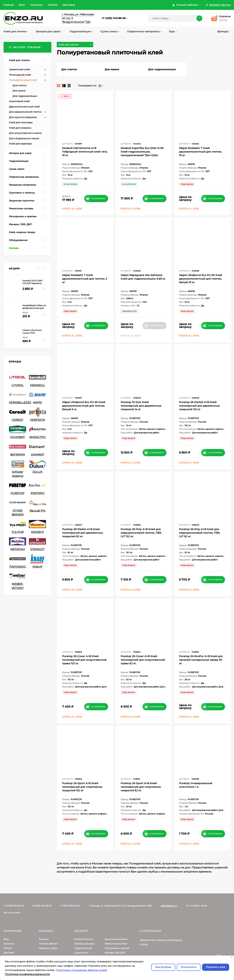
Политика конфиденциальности (27, 974)
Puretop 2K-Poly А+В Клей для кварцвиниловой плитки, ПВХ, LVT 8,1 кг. (200, 533)
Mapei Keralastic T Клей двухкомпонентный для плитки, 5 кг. (85, 279)
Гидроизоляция (83, 948)
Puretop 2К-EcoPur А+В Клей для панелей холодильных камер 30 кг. (201, 660)
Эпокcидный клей (20, 75)
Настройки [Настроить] (163, 967)
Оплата (53, 5)
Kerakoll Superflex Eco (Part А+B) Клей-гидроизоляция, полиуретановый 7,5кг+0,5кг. (142, 152)
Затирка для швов (84, 944)
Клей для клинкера (21, 122)
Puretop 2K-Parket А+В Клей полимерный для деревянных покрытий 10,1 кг (199, 406)
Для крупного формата (23, 117)
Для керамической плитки (25, 112)
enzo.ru (178, 940)
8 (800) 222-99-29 (42, 906)
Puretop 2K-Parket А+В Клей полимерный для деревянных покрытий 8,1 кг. (83, 533)
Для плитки (20, 85)
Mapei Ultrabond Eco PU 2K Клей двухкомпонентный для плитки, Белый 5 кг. (84, 406)
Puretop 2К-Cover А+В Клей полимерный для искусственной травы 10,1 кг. (84, 660)
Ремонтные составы (116, 944)
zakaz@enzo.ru (169, 906)
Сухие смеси (81, 953)
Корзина (44, 939)
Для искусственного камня (25, 133)
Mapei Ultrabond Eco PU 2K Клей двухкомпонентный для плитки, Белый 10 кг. (201, 279)
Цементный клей (19, 69)
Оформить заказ (48, 948)
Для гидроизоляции (25, 96)
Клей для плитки (84, 939)
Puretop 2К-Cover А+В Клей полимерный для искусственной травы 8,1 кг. (143, 660)
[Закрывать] (232, 957)
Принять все (216, 967)
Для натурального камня (24, 138)
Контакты (37, 5)
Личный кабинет (48, 944)
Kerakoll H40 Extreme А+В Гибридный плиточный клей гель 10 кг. (85, 152)
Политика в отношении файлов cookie (81, 970)
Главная (9, 5)
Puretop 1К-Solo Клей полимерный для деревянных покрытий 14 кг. (141, 406)
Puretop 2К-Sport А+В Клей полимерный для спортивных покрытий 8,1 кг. (141, 787)
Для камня (19, 91)
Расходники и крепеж (117, 948)
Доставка (69, 5)
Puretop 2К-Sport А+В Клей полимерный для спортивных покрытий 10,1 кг (82, 787)
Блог (22, 5)
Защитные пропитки (116, 939)
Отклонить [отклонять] (189, 967)
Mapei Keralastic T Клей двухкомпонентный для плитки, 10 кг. (200, 152)
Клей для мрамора (20, 144)
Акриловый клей (19, 101)
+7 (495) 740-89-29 (113, 18)
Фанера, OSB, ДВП (115, 953)
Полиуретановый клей (23, 80)
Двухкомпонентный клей (24, 107)
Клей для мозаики (20, 128)
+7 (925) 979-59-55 (70, 906)
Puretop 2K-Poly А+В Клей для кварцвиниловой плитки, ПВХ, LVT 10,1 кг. (141, 533)
